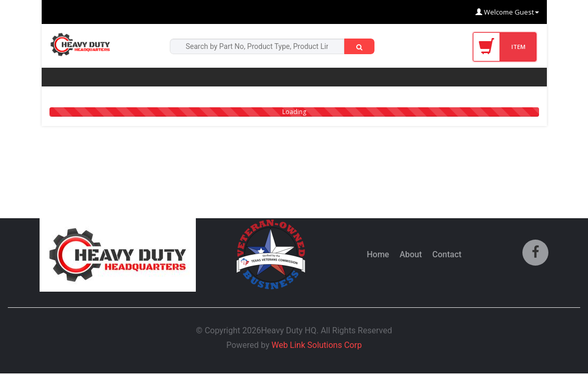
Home (378, 254)
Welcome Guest (507, 12)
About (411, 254)
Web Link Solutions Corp (316, 345)
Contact (447, 254)
